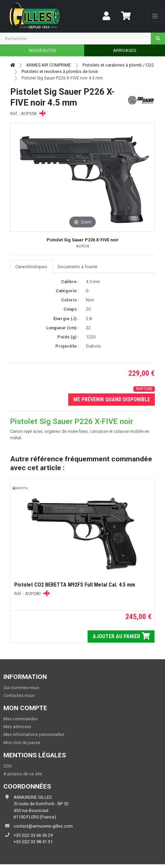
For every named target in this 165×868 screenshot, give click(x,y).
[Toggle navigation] (155, 16)
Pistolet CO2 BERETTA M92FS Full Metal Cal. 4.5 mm (75, 585)
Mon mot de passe (22, 743)
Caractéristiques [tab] (31, 267)
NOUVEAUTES (42, 50)
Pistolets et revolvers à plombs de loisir (60, 71)
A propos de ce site (23, 774)
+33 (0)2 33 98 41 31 (33, 842)
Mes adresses (17, 727)
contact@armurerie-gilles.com (43, 826)
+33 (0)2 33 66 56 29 (33, 835)
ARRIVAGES (125, 50)
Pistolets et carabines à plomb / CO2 (118, 65)
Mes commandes (21, 719)
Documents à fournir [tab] (78, 267)
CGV (8, 766)
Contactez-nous (19, 695)
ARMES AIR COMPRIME (49, 65)
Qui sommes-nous (21, 688)
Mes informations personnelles (34, 734)
